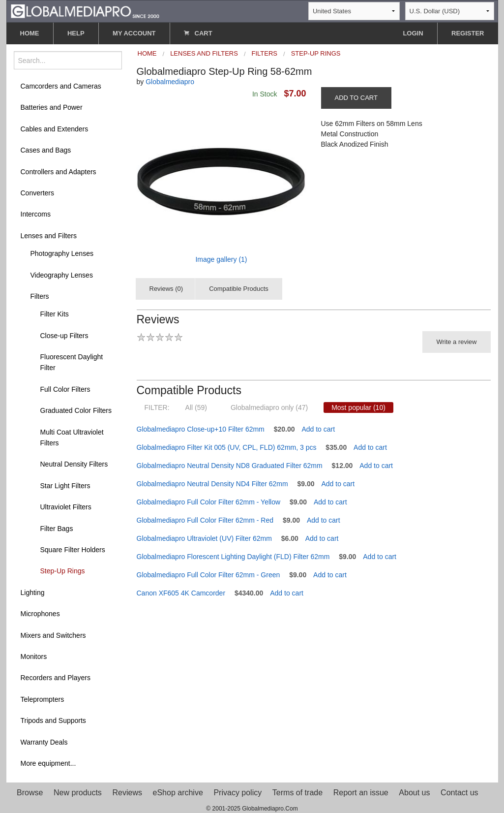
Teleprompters (43, 699)
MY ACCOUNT (134, 33)
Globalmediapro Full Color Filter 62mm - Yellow (209, 502)
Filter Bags (57, 529)
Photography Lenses (62, 253)
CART (198, 33)
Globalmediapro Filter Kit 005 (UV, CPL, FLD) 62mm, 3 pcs (227, 447)
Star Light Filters (65, 486)
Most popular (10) (358, 407)
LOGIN (413, 33)
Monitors (34, 657)
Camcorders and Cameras (61, 86)
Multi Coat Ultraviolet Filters (72, 438)
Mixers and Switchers (53, 635)
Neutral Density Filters (74, 464)
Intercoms (36, 214)
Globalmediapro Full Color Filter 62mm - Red (205, 520)
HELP (76, 33)
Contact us (459, 793)
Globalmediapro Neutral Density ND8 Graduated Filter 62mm (230, 466)
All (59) (196, 407)
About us (414, 793)
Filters (40, 296)
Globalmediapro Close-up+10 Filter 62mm (201, 429)
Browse (30, 793)
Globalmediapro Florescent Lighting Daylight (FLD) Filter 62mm (233, 557)
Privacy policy (237, 793)
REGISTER (468, 33)
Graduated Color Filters (76, 410)
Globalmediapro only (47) (269, 407)
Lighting (33, 593)
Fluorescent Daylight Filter (72, 362)
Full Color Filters (65, 389)
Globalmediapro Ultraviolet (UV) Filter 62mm (204, 538)
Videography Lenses (62, 275)
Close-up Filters (64, 336)
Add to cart (318, 429)
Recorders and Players (56, 678)
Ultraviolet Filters (66, 507)
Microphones (40, 614)
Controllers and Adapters (59, 172)
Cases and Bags (46, 150)
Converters (37, 193)
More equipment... (48, 763)
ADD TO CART (356, 98)
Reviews (127, 793)
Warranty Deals (44, 742)
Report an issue (361, 793)
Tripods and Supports (53, 720)
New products (78, 793)
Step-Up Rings (63, 571)
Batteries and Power (52, 107)
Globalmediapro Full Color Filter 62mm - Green (208, 575)
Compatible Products (239, 289)
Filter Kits (55, 314)
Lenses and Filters (49, 236)
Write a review (456, 342)
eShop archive (178, 793)
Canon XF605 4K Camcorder (181, 593)
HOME (30, 33)
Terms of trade (297, 793)
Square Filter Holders (73, 550)
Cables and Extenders (55, 129)
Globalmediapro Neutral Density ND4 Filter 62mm (212, 484)
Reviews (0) (166, 289)
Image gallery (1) (221, 259)
